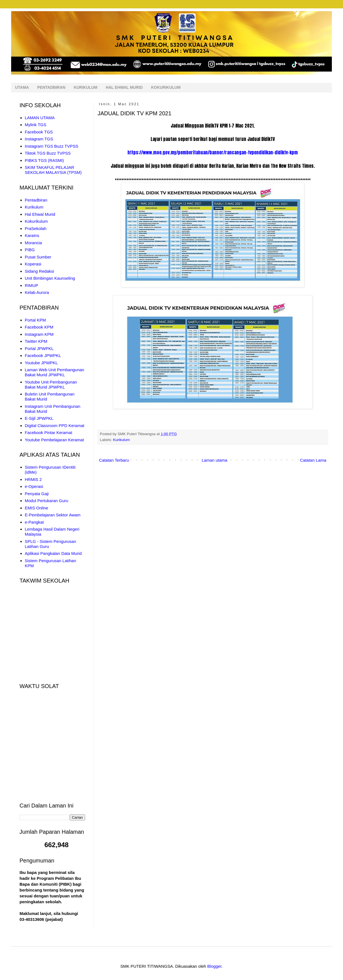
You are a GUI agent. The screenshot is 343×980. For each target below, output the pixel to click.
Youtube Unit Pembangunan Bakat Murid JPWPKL (51, 384)
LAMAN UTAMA (40, 118)
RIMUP (32, 285)
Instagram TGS (39, 139)
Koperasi (33, 264)
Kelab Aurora (37, 292)
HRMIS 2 (33, 479)
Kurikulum (121, 440)
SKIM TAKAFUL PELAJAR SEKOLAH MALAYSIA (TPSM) (53, 170)
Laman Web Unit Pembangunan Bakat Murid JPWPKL (55, 372)
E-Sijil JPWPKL (39, 418)
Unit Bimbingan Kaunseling (50, 278)
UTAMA (22, 87)
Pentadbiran (36, 200)
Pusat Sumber (38, 257)
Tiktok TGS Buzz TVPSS (48, 153)
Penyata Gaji (37, 494)
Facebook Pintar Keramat (49, 433)
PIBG (30, 250)
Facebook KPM (39, 327)
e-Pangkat (34, 522)
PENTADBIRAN (51, 87)
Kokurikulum (36, 221)
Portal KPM (35, 320)
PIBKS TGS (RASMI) (44, 160)
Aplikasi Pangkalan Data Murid (53, 553)
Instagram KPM (39, 334)
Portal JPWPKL (39, 348)
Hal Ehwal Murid (40, 214)
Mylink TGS (36, 125)
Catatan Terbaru (114, 460)
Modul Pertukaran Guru (47, 501)
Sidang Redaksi (39, 271)
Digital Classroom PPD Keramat (55, 426)
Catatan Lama (313, 460)
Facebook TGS (39, 132)
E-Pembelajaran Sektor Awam (53, 515)
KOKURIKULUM (166, 87)
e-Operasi (34, 486)
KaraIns (32, 235)
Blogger (214, 966)
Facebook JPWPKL (43, 355)
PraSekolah (36, 228)
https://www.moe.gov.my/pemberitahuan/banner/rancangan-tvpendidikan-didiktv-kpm (213, 152)
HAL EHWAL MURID (124, 87)
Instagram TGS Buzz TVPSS (52, 146)
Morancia (33, 243)
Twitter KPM (36, 341)
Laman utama (214, 460)
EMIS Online (37, 508)
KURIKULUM (85, 87)
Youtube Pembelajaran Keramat (54, 440)
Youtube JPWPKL (41, 363)
